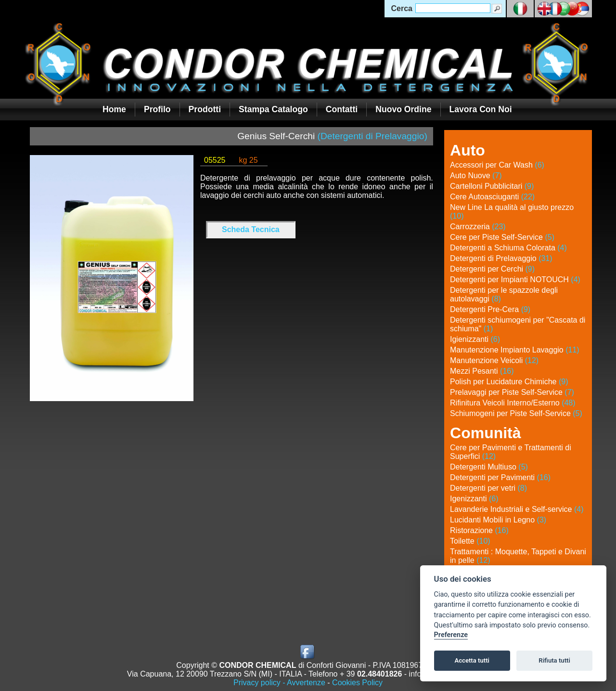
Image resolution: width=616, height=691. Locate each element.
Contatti (342, 109)
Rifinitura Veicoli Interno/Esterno (513, 403)
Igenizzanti (474, 499)
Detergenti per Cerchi (492, 269)
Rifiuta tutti (554, 660)
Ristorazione (479, 530)
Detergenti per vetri (488, 488)
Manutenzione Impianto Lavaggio (515, 350)
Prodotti (205, 109)
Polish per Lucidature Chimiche (509, 382)
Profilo (157, 109)
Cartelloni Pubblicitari (492, 186)
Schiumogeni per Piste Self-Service (516, 413)
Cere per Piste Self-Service (502, 237)
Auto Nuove (476, 176)
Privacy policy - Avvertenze (279, 683)
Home (114, 109)
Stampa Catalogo (273, 109)
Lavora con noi (481, 109)
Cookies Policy (357, 683)
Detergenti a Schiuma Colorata (508, 248)
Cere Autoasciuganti (492, 197)
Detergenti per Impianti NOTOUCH (515, 280)
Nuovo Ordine (403, 109)
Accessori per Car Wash (497, 165)
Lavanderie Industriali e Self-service (517, 509)
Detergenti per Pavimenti (500, 477)
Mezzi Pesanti (482, 371)
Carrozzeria (478, 227)
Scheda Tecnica (251, 229)
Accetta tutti (472, 660)
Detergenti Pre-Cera (490, 309)
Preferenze (451, 635)
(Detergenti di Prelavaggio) (372, 136)
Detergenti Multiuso (489, 467)
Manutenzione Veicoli (494, 360)
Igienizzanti (475, 339)
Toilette (470, 541)
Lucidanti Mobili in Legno (498, 520)
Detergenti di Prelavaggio (501, 258)
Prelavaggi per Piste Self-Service (512, 392)
